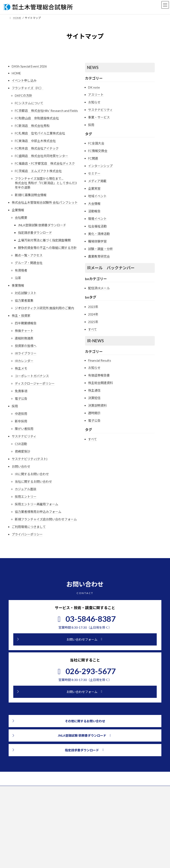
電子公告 (21, 399)
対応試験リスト (26, 293)
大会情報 (94, 204)
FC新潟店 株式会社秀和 (32, 126)
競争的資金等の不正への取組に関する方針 (47, 248)
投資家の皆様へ (26, 346)
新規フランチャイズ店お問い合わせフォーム (46, 519)
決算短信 (94, 398)
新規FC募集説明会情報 (31, 195)
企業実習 (94, 188)
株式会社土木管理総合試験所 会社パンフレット (45, 202)
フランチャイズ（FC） (28, 88)
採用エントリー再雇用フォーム (37, 504)
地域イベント (97, 196)
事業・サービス (99, 117)
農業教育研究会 (99, 256)
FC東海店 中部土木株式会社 (35, 141)
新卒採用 (21, 421)
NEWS (93, 67)
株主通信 (94, 390)
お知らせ (94, 102)
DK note (94, 87)
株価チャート (24, 331)
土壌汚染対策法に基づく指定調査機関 (44, 240)
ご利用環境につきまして (29, 527)
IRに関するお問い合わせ (32, 474)
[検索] (70, 860)
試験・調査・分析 (100, 249)
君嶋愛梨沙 (23, 451)
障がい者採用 (24, 429)
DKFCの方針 (24, 95)
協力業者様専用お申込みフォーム (38, 512)
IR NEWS (96, 852)
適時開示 (94, 413)
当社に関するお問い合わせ (33, 481)
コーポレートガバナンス (32, 376)
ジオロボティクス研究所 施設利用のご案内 (44, 308)
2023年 (93, 307)
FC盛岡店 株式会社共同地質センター (42, 156)
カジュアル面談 (26, 489)
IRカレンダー (24, 361)
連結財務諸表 (24, 338)
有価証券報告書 (99, 375)
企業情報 (18, 210)
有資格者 (21, 270)
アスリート (96, 95)
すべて (93, 329)
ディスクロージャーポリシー (35, 383)
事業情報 (18, 285)
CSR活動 (21, 444)
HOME (16, 73)
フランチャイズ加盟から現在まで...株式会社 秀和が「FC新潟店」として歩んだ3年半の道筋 (46, 183)
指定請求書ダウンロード (35, 233)
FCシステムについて (29, 103)
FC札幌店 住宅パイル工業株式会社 (40, 133)
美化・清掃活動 (99, 234)
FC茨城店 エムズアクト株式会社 (38, 171)
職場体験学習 (97, 241)
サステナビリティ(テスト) (30, 459)
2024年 (93, 314)
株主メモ (21, 368)
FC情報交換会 (98, 151)
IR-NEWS (95, 341)
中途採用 (21, 414)
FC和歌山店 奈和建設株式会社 (37, 118)
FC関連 (93, 158)
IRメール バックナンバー (111, 268)
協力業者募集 (24, 300)
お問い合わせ (21, 466)
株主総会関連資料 (100, 383)
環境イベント (97, 219)
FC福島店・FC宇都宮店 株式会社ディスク (45, 163)
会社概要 (21, 217)
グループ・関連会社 (29, 263)
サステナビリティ (24, 436)
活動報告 (94, 211)
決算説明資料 (97, 405)
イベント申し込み (24, 80)
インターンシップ (100, 166)
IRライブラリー (26, 353)
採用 (15, 406)
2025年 (93, 322)
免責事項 (21, 391)
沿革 (18, 278)
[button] (85, 639)
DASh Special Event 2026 (29, 66)
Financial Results (100, 360)
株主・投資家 (21, 316)
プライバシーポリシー (27, 534)
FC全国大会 (96, 143)
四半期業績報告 (26, 323)
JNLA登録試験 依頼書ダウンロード (42, 225)
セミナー (94, 173)
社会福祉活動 (97, 226)
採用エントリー (26, 497)
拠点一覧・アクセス (29, 255)
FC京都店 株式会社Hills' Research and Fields (46, 111)
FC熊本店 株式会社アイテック (37, 148)
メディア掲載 (97, 181)
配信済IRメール (99, 288)
